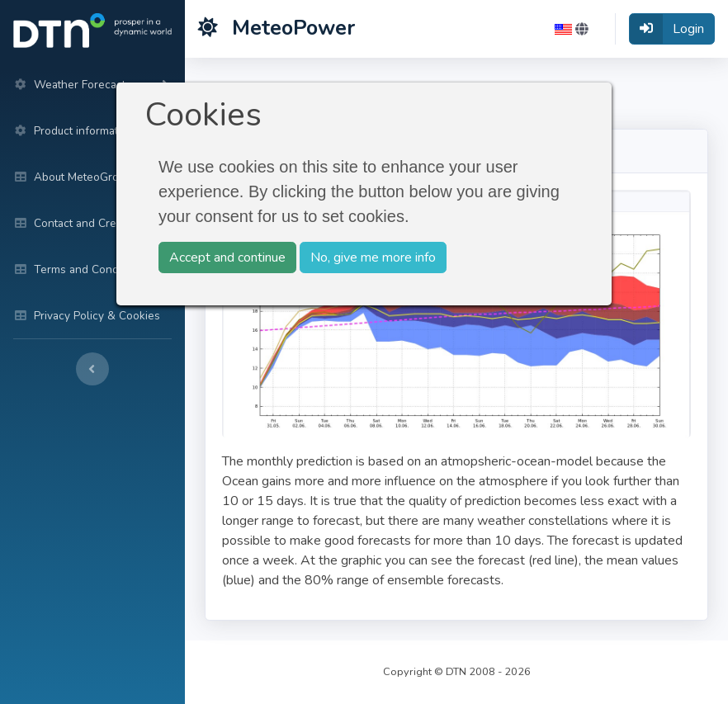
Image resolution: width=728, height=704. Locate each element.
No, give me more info (373, 258)
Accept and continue (227, 258)
